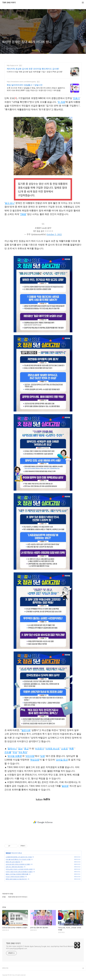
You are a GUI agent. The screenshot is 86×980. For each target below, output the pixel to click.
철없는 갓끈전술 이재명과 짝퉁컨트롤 (17, 874)
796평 (23, 214)
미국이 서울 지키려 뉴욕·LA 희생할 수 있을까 (19, 872)
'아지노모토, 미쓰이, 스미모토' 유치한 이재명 (19, 869)
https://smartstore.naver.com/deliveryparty (21, 82)
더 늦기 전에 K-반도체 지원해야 (15, 877)
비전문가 (40, 749)
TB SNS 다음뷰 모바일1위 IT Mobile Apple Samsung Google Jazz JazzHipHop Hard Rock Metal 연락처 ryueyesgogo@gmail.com (40, 947)
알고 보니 (10, 203)
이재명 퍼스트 (53, 749)
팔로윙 (65, 786)
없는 (20, 749)
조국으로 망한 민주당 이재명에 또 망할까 (18, 864)
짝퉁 (71, 749)
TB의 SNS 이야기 (9, 3)
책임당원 (35, 760)
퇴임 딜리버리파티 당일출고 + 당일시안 (25, 85)
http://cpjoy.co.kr (12, 65)
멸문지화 (26, 730)
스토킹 (64, 749)
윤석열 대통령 (15, 756)
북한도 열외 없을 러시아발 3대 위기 (16, 879)
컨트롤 (8, 752)
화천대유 (8, 853)
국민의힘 (30, 756)
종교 (26, 749)
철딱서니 (12, 749)
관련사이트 (5, 968)
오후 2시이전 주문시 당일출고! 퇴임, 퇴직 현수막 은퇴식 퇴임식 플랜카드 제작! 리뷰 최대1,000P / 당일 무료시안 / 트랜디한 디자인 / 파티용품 (36, 89)
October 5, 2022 (54, 234)
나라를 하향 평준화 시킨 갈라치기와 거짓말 (19, 857)
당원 (43, 756)
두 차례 (61, 102)
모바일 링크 (62, 760)
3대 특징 (23, 752)
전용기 (76, 98)
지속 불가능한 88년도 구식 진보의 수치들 (18, 859)
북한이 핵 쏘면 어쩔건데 (13, 862)
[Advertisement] (43, 822)
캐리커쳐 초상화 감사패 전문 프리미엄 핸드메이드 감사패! (33, 69)
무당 (15, 752)
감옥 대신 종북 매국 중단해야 (14, 867)
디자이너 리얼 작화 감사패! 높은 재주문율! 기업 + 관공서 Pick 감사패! (35, 72)
